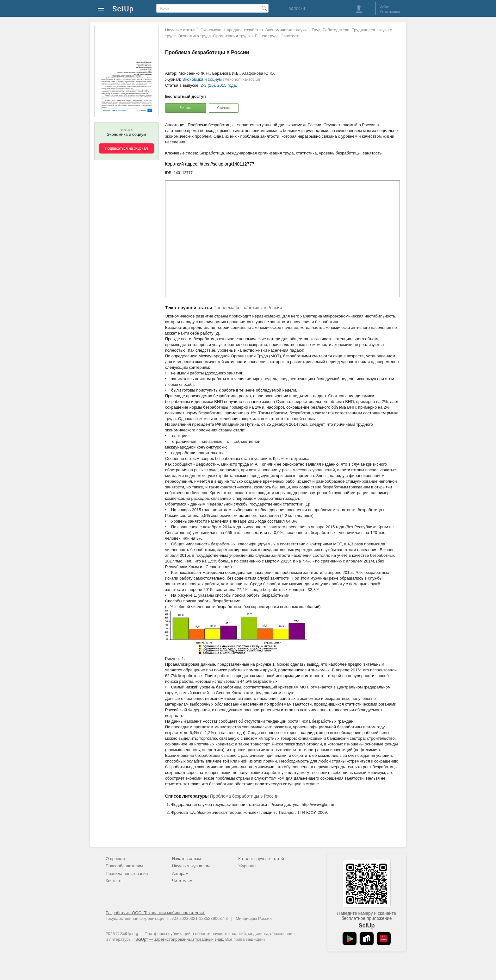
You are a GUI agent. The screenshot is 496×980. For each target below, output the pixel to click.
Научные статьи (180, 30)
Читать (186, 108)
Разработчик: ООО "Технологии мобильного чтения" (155, 913)
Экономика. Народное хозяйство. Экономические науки (254, 30)
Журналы (247, 866)
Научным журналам (191, 866)
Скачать (223, 108)
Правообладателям (124, 866)
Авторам (180, 873)
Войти (384, 6)
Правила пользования (127, 873)
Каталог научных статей (261, 859)
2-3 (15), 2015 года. (219, 85)
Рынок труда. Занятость (277, 36)
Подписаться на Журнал (127, 148)
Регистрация (390, 11)
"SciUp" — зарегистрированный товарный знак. (179, 939)
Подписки (295, 8)
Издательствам (187, 859)
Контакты (115, 881)
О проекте (115, 859)
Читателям (182, 881)
